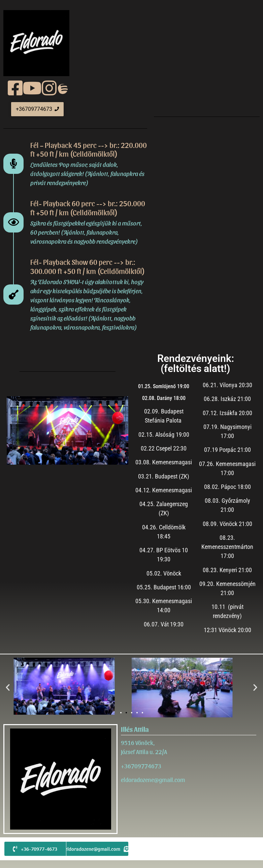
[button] (8, 687)
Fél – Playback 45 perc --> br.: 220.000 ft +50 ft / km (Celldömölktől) (89, 149)
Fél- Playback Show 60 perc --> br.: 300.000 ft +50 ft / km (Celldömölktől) (88, 266)
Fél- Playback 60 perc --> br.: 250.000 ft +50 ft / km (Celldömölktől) (88, 208)
